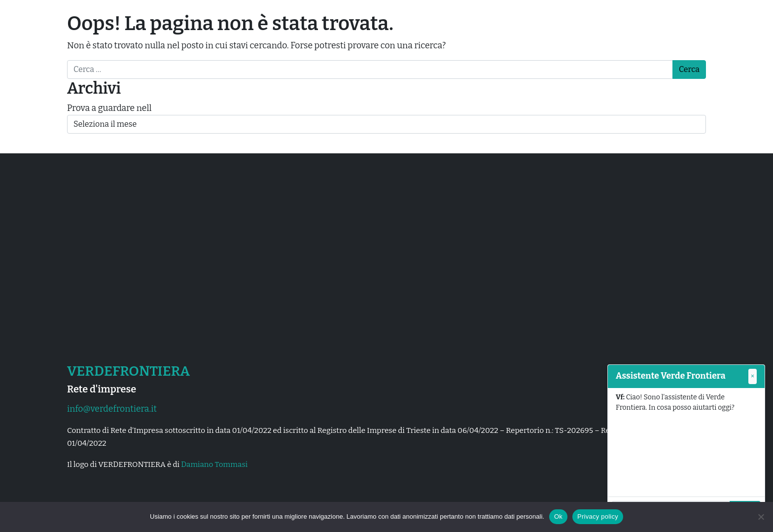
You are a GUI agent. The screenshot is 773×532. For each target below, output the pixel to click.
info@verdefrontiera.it (112, 409)
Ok (558, 516)
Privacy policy (598, 516)
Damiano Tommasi (214, 464)
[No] (761, 517)
